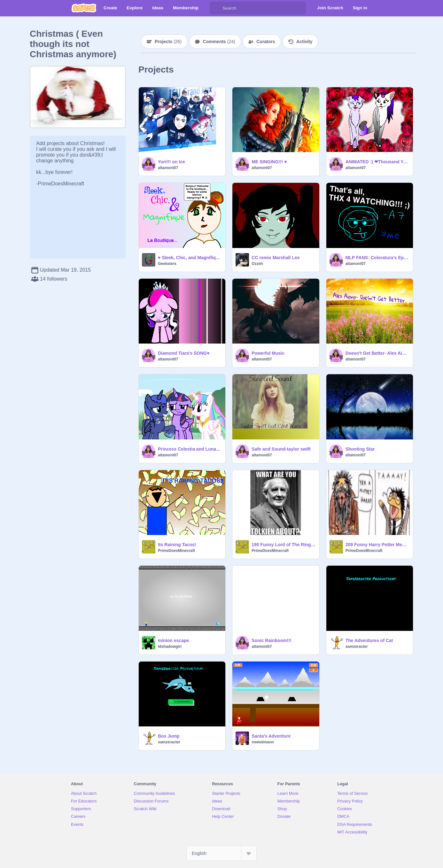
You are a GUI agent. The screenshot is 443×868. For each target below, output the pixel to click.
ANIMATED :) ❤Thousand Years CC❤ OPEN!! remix (377, 162)
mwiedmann (263, 742)
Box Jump (169, 736)
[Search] (216, 8)
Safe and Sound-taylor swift (281, 449)
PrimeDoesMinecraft (176, 551)
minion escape (173, 640)
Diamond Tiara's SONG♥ (184, 353)
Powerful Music (268, 353)
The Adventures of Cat (369, 640)
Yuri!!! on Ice (171, 162)
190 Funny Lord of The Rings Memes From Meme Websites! (283, 545)
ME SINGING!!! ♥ (269, 162)
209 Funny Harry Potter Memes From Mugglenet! (377, 545)
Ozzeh (257, 264)
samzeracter (357, 647)
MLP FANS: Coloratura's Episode (377, 258)
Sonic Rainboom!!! (271, 640)
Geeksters (167, 264)
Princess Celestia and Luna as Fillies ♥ (190, 449)
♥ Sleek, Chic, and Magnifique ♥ (190, 258)
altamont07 (168, 168)
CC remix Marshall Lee (276, 258)
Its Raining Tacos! (177, 545)
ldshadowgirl (170, 647)
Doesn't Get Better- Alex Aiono (377, 353)
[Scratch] (84, 8)
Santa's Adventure (271, 736)
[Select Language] (221, 853)
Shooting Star (360, 449)
